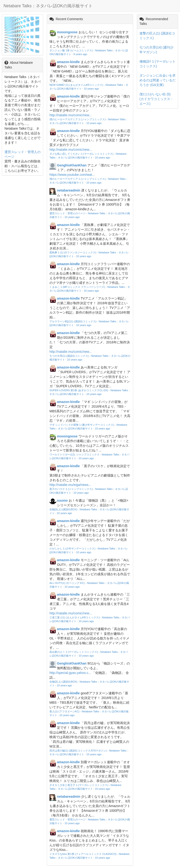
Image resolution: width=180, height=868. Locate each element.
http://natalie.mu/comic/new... (71, 115)
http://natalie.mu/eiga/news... (70, 485)
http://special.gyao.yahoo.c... (70, 673)
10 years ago (92, 89)
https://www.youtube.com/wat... (72, 175)
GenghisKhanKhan (72, 165)
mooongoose (67, 32)
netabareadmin (69, 190)
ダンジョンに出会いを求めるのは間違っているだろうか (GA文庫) (157, 80)
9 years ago (80, 54)
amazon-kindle (68, 62)
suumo (62, 500)
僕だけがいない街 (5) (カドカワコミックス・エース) (156, 99)
